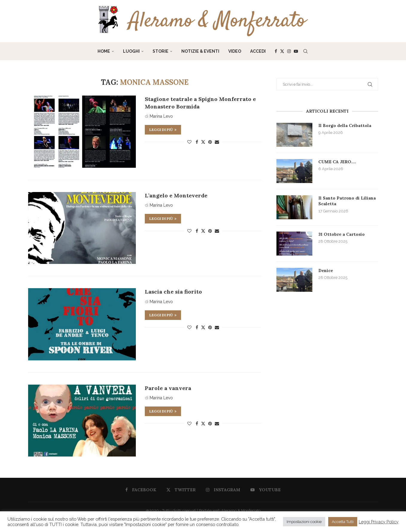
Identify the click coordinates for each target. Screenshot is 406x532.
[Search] (305, 51)
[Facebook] (276, 51)
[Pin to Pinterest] (210, 142)
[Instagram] (289, 51)
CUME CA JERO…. (337, 162)
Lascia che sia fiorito (173, 292)
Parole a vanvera (168, 388)
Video (235, 51)
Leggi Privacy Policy (379, 522)
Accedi (258, 51)
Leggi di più (163, 130)
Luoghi (131, 51)
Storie (161, 51)
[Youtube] (296, 51)
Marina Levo (161, 116)
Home (104, 51)
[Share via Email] (217, 142)
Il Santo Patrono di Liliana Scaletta (347, 201)
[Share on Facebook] (197, 142)
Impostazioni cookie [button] (304, 522)
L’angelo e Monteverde (176, 195)
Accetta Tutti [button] (343, 522)
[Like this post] (189, 142)
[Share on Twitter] (203, 142)
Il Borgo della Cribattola (345, 126)
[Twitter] (282, 51)
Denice (326, 270)
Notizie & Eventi (200, 51)
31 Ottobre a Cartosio (342, 234)
